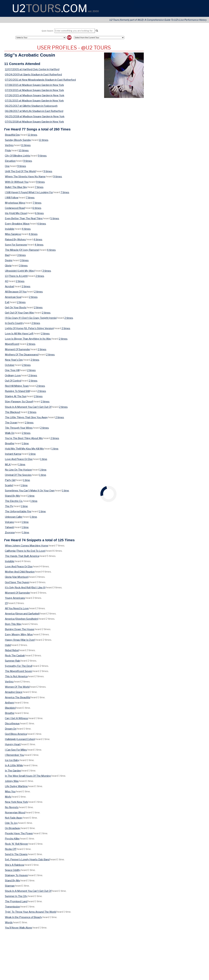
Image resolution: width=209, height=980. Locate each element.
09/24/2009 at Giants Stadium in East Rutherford (33, 74)
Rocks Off (11, 849)
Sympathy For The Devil (18, 666)
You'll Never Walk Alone (18, 928)
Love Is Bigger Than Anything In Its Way (28, 339)
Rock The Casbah (15, 655)
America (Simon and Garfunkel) (22, 614)
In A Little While (14, 765)
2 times (40, 276)
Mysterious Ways (15, 203)
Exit (7, 302)
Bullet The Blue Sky (16, 187)
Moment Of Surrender (17, 349)
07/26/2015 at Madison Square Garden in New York (35, 95)
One (7, 166)
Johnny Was (12, 781)
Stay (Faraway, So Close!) (19, 401)
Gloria (8, 265)
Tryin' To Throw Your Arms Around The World (31, 912)
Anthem (9, 703)
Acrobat (9, 286)
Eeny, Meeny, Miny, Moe (19, 634)
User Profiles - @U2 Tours (74, 48)
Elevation (10, 161)
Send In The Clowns (16, 854)
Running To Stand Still (17, 391)
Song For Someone (16, 245)
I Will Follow (12, 197)
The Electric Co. (14, 501)
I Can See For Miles (16, 750)
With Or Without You (17, 182)
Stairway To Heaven (16, 875)
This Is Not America (16, 676)
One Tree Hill (12, 370)
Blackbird (10, 708)
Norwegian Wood (15, 812)
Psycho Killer (12, 839)
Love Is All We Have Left (19, 333)
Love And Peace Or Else (19, 459)
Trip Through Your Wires (19, 428)
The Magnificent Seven (18, 671)
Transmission (12, 907)
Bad (7, 255)
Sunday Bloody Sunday (18, 140)
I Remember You (14, 755)
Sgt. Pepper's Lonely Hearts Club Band (27, 859)
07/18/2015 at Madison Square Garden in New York (34, 85)
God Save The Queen (17, 582)
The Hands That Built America (22, 556)
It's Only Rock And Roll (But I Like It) (25, 587)
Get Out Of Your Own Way (20, 313)
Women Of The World (17, 687)
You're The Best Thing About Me (24, 438)
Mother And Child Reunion (20, 572)
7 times (39, 187)
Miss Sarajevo (13, 234)
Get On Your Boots (16, 307)
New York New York (16, 802)
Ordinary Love (13, 375)
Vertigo (9, 145)
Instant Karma (13, 454)
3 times (21, 255)
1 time (25, 443)
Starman (10, 886)
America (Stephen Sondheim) (22, 619)
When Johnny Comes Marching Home (27, 546)
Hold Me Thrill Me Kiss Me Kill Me (24, 449)
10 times (24, 150)
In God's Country (14, 323)
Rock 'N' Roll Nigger (16, 844)
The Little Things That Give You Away (26, 417)
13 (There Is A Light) (16, 276)
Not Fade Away (14, 818)
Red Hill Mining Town (17, 386)
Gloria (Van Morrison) (17, 577)
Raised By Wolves (15, 239)
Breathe (10, 443)
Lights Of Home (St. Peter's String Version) (29, 328)
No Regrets (12, 807)
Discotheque (12, 723)
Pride (8, 150)
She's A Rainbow (15, 865)
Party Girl (10, 480)
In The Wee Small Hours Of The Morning (28, 776)
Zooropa (10, 532)
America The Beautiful (18, 697)
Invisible (10, 229)
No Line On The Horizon (18, 470)
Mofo (8, 797)
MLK (8, 464)
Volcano (9, 522)
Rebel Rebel (12, 650)
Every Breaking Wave (17, 224)
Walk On (10, 433)
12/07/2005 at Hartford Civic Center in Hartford (32, 69)
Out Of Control (13, 381)
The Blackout (13, 412)
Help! (8, 645)
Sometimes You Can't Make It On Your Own (30, 491)
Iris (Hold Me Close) (16, 213)
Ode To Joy (11, 823)
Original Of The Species (18, 475)
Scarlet (9, 485)
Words (9, 922)
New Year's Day (14, 360)
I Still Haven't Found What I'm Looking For (29, 192)
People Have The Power (19, 833)
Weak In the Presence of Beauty (24, 917)
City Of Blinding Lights (18, 156)
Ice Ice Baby (12, 760)
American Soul (13, 297)
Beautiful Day (13, 135)
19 (6, 603)
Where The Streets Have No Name (25, 176)
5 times (55, 218)
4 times (42, 224)
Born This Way (13, 624)
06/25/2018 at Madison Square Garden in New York (35, 116)
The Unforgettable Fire (18, 511)
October (10, 365)
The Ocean (11, 423)
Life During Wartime (16, 786)
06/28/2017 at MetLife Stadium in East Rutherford (34, 111)
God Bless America (16, 734)
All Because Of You (16, 292)
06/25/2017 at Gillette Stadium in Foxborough (31, 106)
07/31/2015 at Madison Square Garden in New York (34, 101)
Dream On (11, 729)
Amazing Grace (14, 692)
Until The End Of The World (20, 171)
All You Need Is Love (17, 608)
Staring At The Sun (16, 396)
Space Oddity (13, 870)
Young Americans (15, 598)
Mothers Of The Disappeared (22, 355)
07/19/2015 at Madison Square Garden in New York (34, 90)
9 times (42, 156)
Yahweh (9, 527)
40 (7, 281)
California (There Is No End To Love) (25, 551)
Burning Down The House (20, 629)
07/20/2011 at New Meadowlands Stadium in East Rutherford (40, 80)
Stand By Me (12, 496)
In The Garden (13, 771)
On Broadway (13, 828)
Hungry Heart (13, 744)
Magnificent (12, 344)
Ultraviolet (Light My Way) (20, 271)
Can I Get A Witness (16, 718)
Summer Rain (13, 661)
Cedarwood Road (15, 208)
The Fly (9, 506)
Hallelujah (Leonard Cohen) (20, 739)
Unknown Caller (14, 517)
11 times (32, 135)
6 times (37, 208)
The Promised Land (16, 901)
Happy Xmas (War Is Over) (20, 640)
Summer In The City (16, 896)
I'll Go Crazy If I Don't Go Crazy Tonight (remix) (31, 318)
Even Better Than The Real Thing (24, 218)
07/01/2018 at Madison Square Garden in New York (34, 122)
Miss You (10, 791)
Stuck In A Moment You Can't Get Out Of (28, 407)
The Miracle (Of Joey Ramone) (22, 250)
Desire (9, 260)
